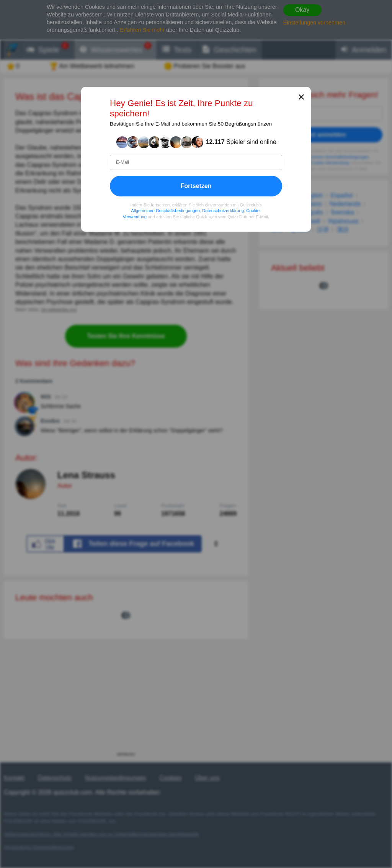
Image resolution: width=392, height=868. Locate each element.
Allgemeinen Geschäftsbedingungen (165, 211)
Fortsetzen (196, 186)
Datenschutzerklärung (223, 211)
